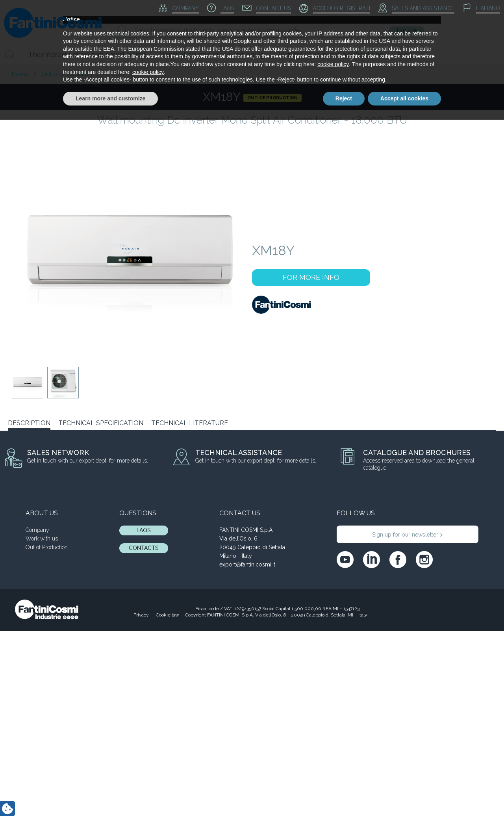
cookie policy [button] (333, 764)
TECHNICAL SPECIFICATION (101, 423)
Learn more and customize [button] (110, 798)
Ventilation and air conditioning (212, 55)
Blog (405, 55)
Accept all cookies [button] (404, 798)
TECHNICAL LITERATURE (190, 423)
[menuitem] (481, 9)
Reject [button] (344, 798)
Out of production (67, 74)
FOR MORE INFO (311, 277)
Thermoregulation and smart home (87, 55)
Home (20, 74)
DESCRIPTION (29, 423)
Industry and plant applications (331, 55)
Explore (407, 30)
